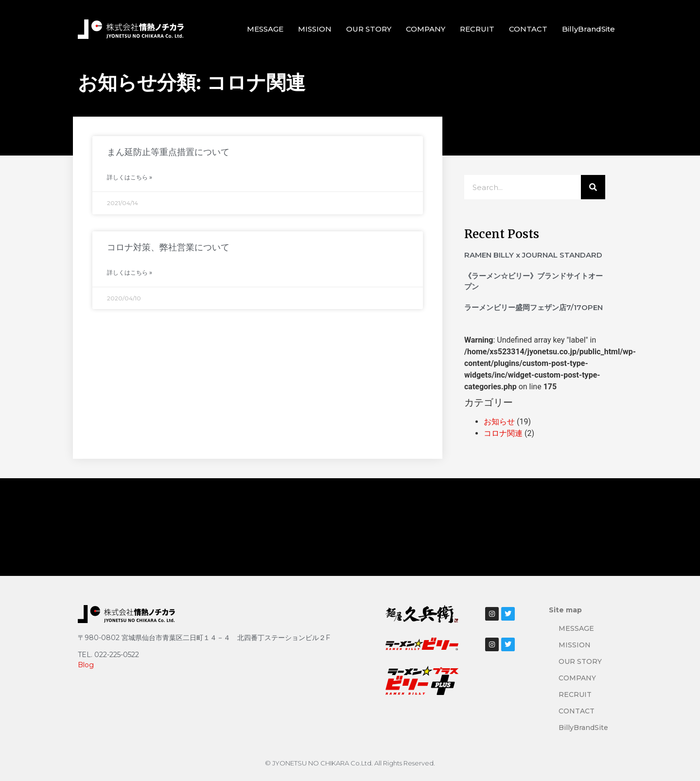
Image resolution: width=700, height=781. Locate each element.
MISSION (315, 29)
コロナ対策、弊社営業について (168, 247)
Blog (86, 665)
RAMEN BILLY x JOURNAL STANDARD (533, 255)
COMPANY (426, 29)
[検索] (593, 187)
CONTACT (528, 29)
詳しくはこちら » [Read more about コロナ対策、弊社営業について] (130, 272)
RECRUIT (477, 29)
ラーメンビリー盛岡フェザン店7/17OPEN (534, 307)
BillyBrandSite (588, 29)
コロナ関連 (503, 433)
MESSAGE (265, 29)
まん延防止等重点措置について (168, 152)
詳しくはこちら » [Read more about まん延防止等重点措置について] (130, 177)
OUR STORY (369, 29)
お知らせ (499, 422)
